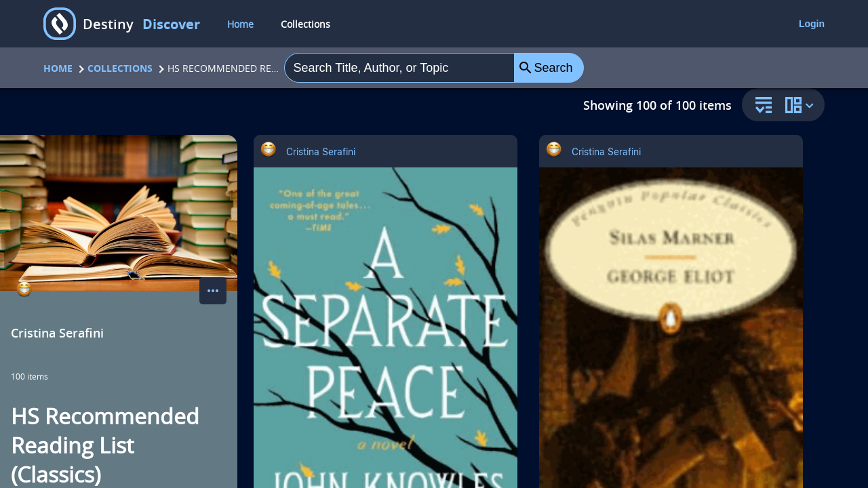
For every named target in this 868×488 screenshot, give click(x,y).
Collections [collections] (305, 24)
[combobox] (399, 68)
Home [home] (240, 24)
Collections (120, 68)
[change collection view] (802, 105)
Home (58, 68)
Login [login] (812, 24)
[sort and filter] (760, 106)
